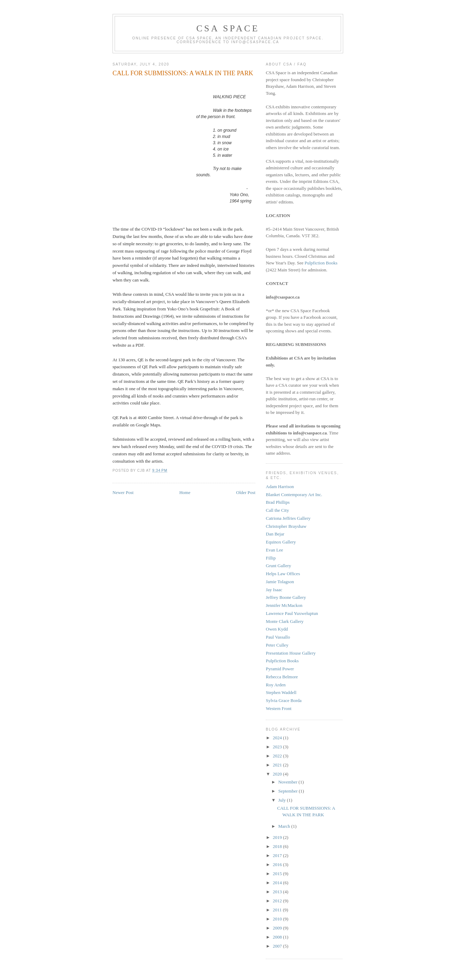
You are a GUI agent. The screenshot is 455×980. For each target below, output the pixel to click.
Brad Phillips (278, 502)
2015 (278, 874)
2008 (278, 937)
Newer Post (123, 492)
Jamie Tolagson (280, 582)
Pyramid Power (280, 669)
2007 (278, 946)
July (283, 800)
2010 (278, 919)
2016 (278, 865)
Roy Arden (276, 685)
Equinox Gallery (281, 542)
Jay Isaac (274, 590)
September (289, 791)
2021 (278, 765)
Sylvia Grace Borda (284, 700)
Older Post (246, 492)
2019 (278, 837)
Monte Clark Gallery (285, 621)
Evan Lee (274, 550)
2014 (278, 883)
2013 (278, 892)
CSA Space (228, 28)
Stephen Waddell (281, 692)
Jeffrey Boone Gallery (286, 597)
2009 (278, 928)
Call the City (277, 510)
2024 (278, 738)
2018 (278, 846)
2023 (278, 747)
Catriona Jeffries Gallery (288, 518)
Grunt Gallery (279, 566)
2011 (278, 910)
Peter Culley (277, 645)
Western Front (279, 708)
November (288, 782)
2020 (278, 774)
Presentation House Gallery (291, 653)
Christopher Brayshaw (286, 526)
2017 (278, 855)
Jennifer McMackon (284, 605)
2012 (278, 901)
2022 (278, 756)
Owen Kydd (277, 629)
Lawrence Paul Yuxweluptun (292, 613)
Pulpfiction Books (321, 263)
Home (185, 492)
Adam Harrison (280, 487)
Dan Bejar (275, 534)
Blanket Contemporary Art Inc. (294, 495)
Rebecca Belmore (282, 677)
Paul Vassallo (278, 637)
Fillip (271, 558)
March (285, 826)
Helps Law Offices (283, 574)
